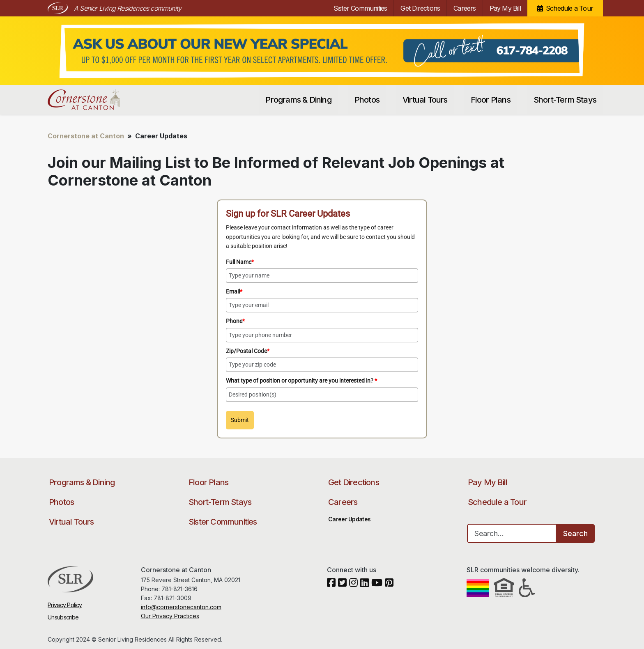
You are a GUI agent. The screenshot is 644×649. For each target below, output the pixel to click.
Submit (240, 420)
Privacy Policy (65, 605)
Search (575, 533)
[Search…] (512, 533)
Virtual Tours (425, 100)
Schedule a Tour (569, 8)
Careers (465, 8)
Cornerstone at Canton (92, 100)
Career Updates (349, 519)
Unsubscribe (63, 617)
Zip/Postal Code (248, 351)
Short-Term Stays (565, 100)
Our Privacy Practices (170, 616)
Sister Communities (360, 8)
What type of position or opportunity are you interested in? (301, 381)
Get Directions (420, 8)
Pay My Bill (505, 8)
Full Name (240, 262)
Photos (367, 100)
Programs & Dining (298, 100)
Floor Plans (491, 100)
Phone (235, 321)
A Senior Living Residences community (128, 8)
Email (234, 291)
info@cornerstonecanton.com (181, 607)
